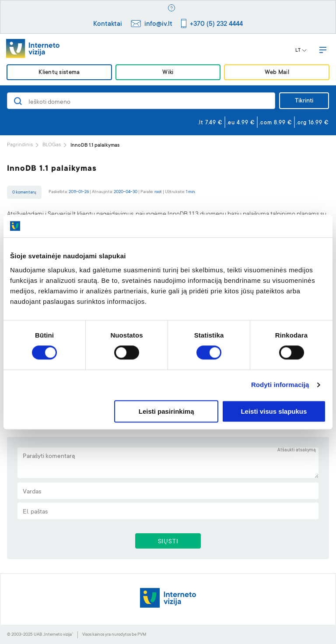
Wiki (168, 73)
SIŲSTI (168, 542)
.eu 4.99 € (241, 123)
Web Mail (277, 73)
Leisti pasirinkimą (166, 411)
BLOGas (52, 145)
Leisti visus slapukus (274, 411)
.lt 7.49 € (210, 123)
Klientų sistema (59, 73)
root (158, 192)
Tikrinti (304, 101)
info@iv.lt (158, 24)
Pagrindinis (20, 145)
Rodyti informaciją (280, 385)
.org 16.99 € (313, 123)
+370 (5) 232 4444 (216, 24)
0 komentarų (24, 192)
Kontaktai (108, 24)
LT (301, 51)
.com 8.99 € (276, 123)
